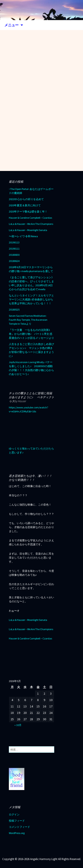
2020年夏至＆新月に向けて (25, 205)
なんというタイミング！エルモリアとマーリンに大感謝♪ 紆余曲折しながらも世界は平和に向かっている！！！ (31, 299)
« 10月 (18, 725)
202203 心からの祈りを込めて (26, 199)
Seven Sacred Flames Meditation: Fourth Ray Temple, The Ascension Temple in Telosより (28, 320)
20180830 (14, 255)
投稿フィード (17, 821)
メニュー (12, 25)
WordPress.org (17, 833)
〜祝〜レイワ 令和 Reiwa (23, 236)
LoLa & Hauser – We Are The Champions (31, 224)
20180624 (14, 261)
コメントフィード (19, 827)
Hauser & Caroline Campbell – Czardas (30, 218)
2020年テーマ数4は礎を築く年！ (28, 211)
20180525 (14, 310)
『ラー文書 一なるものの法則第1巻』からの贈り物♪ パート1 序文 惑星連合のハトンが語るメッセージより (31, 334)
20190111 (14, 249)
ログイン (14, 814)
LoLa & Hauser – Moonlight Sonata (28, 230)
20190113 (14, 242)
